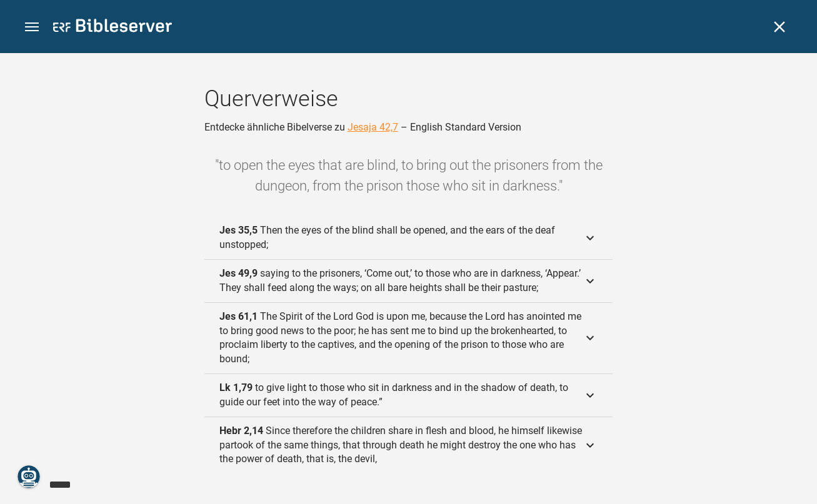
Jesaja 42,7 (373, 127)
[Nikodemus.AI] (29, 477)
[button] (32, 27)
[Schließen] (779, 27)
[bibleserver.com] (113, 28)
